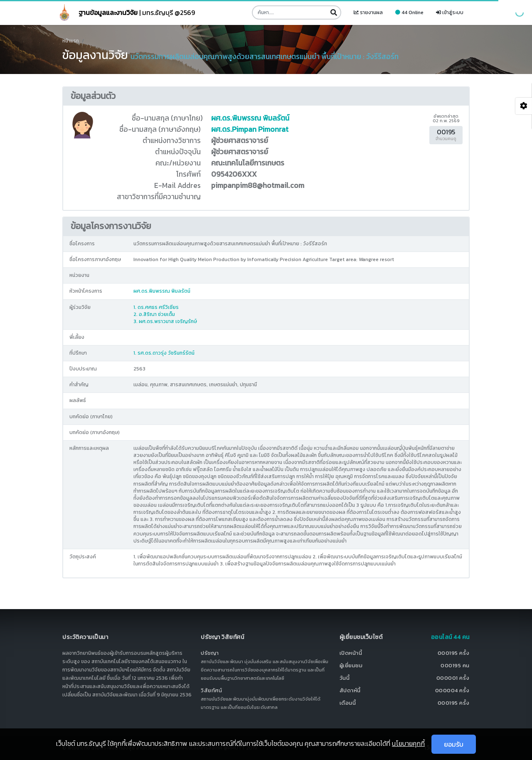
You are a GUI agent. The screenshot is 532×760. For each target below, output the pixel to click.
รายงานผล (368, 12)
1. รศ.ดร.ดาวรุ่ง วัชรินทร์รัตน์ (164, 353)
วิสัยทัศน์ (211, 690)
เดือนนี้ (348, 703)
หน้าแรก (71, 41)
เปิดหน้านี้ (351, 653)
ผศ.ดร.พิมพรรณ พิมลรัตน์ (250, 118)
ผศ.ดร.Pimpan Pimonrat (250, 129)
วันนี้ (345, 678)
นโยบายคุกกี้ (408, 743)
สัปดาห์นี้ (350, 690)
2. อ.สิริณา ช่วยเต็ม (154, 314)
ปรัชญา (210, 653)
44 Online (409, 12)
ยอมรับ (454, 744)
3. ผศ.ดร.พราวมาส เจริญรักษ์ (165, 321)
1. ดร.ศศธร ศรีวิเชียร (156, 307)
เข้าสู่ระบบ (450, 12)
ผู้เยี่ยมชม (351, 665)
